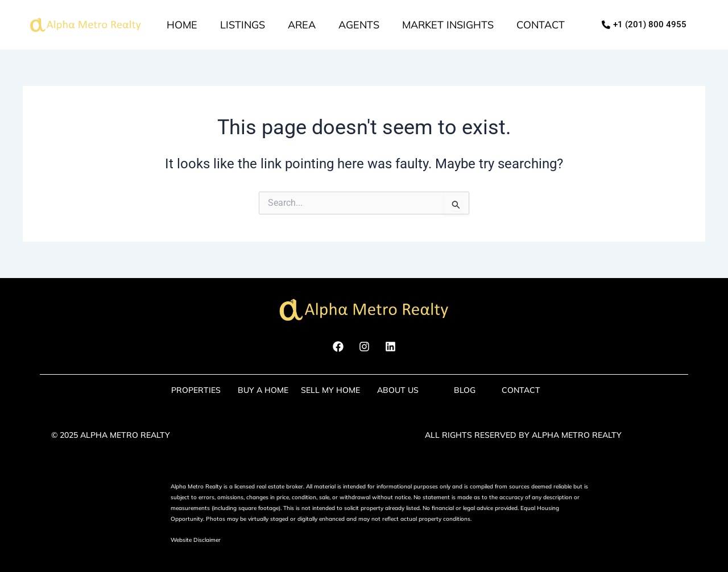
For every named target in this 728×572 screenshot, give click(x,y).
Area (302, 25)
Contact (541, 25)
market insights (448, 25)
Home (182, 25)
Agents (359, 25)
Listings (243, 25)
